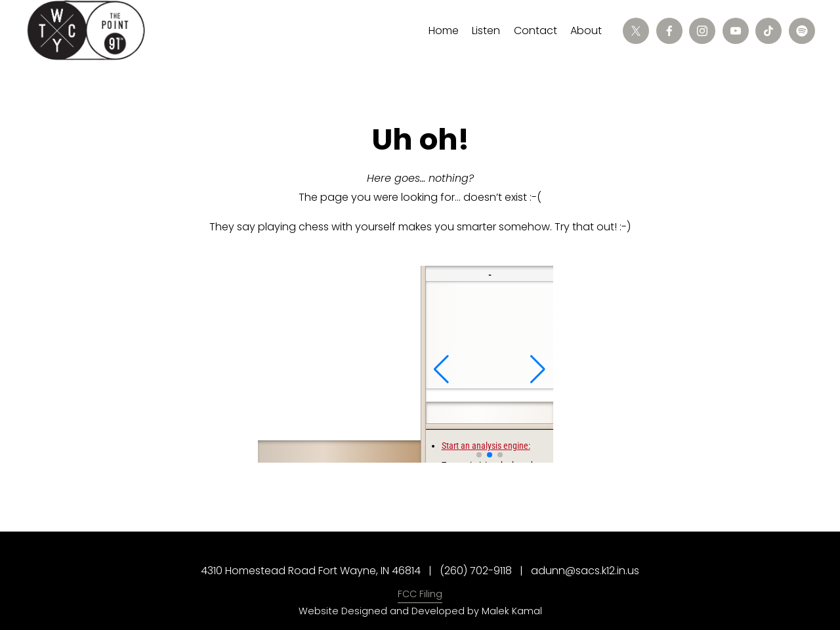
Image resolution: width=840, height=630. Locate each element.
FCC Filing (420, 594)
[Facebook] (669, 31)
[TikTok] (768, 31)
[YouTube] (736, 31)
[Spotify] (802, 31)
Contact (535, 31)
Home (444, 31)
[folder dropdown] (486, 31)
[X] (636, 31)
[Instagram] (702, 31)
